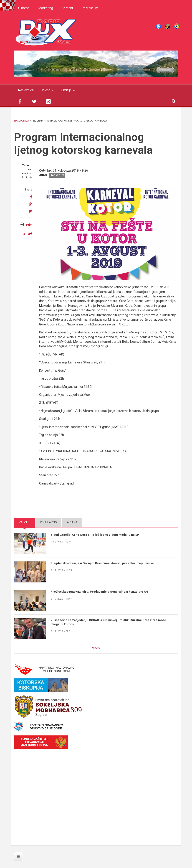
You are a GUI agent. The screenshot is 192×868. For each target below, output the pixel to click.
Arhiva (72, 522)
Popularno (48, 522)
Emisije (67, 90)
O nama (24, 8)
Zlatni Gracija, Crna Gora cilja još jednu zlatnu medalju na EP (95, 535)
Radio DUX (57, 175)
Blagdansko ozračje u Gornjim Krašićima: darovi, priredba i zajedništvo (102, 563)
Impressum (90, 8)
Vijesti (46, 90)
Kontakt (67, 8)
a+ (30, 233)
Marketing (46, 8)
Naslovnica (26, 90)
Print (29, 225)
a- (25, 234)
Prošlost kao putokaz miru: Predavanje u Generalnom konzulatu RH (99, 592)
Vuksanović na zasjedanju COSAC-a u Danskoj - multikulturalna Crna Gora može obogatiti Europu (108, 622)
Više (95, 648)
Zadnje (24, 522)
